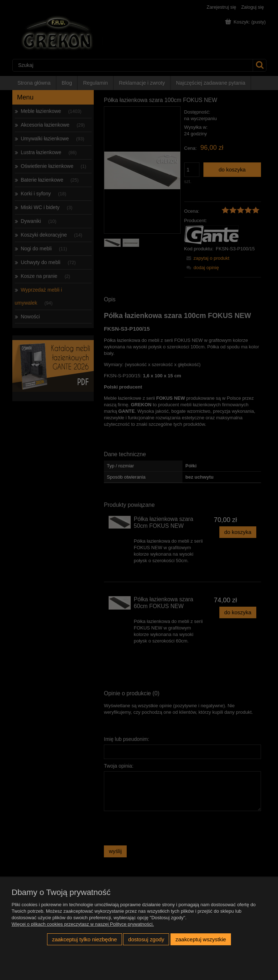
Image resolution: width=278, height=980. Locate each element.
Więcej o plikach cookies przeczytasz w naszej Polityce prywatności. (83, 924)
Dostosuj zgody (146, 939)
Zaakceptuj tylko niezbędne (85, 939)
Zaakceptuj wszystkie (201, 939)
